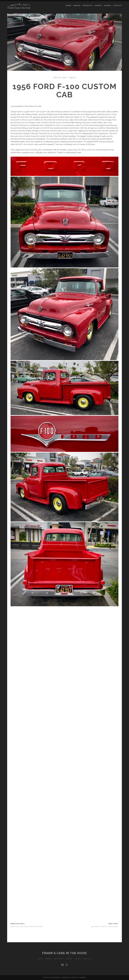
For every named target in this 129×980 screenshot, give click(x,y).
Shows (108, 6)
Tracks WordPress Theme (55, 977)
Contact (118, 6)
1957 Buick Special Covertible (105, 927)
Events (98, 6)
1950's (73, 78)
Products (88, 6)
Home (68, 6)
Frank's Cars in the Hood (64, 953)
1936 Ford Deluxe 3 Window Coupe (27, 927)
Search (77, 6)
